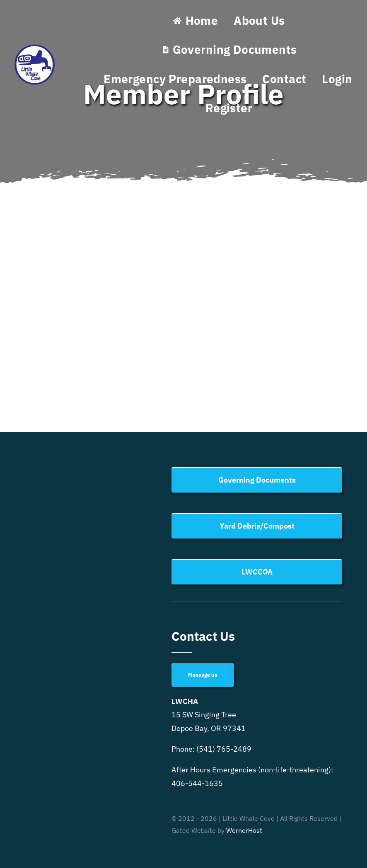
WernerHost (244, 830)
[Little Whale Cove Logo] (35, 46)
